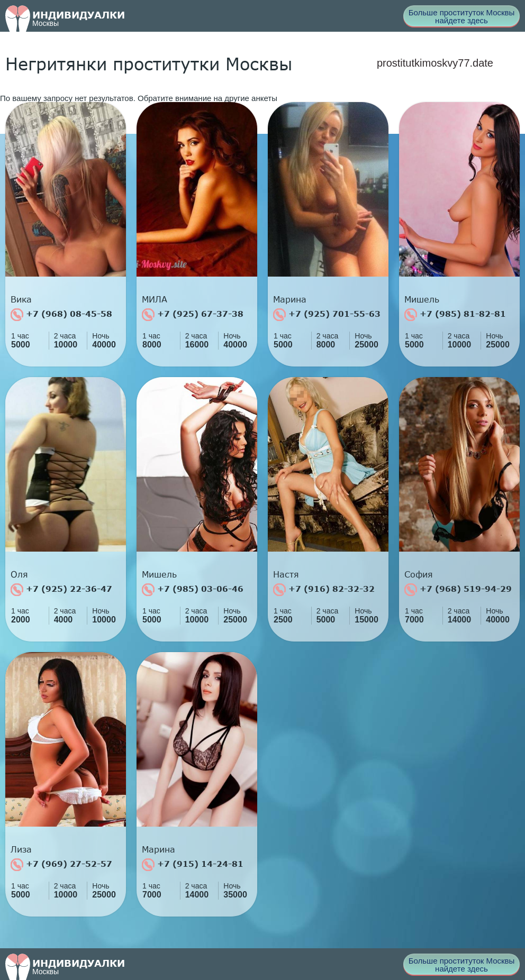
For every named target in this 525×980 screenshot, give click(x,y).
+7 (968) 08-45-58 (61, 315)
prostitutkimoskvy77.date (435, 63)
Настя (286, 574)
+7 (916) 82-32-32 (324, 590)
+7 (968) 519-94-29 (458, 590)
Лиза (21, 849)
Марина (290, 299)
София (419, 574)
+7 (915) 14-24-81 (193, 865)
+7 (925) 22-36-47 (61, 590)
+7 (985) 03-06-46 (193, 590)
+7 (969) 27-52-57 (61, 865)
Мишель (422, 299)
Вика (21, 299)
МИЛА (155, 299)
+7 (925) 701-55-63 (327, 315)
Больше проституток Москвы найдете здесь (462, 16)
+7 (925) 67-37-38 (193, 315)
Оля (19, 574)
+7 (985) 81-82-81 (455, 315)
